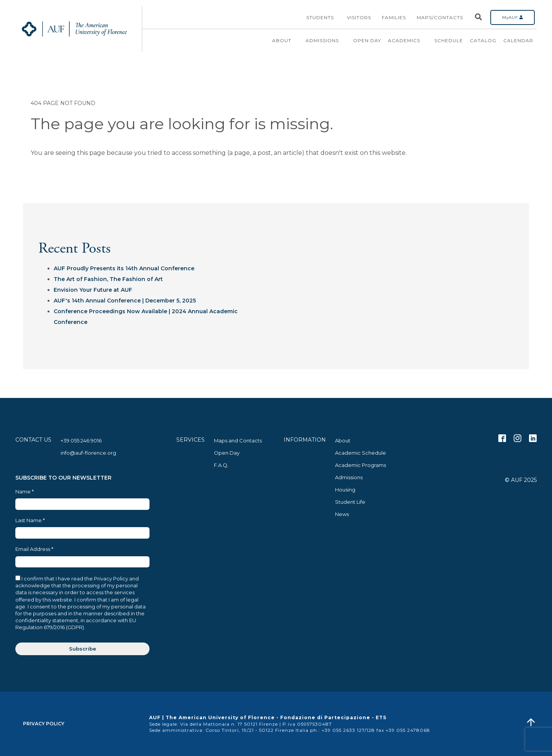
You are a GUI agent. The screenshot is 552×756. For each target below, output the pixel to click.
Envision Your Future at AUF (93, 290)
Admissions (326, 41)
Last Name (30, 520)
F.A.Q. (221, 465)
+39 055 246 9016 (81, 440)
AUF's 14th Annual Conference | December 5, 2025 (125, 301)
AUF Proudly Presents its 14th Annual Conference (124, 268)
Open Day (367, 40)
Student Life (350, 502)
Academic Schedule (361, 453)
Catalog (483, 40)
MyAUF (513, 17)
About (285, 41)
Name (25, 492)
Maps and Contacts (238, 440)
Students (320, 17)
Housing (345, 490)
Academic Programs (361, 465)
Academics (408, 41)
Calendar (518, 40)
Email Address (34, 549)
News (342, 514)
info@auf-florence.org (88, 453)
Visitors (359, 17)
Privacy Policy (44, 724)
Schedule (449, 40)
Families (394, 17)
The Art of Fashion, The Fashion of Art (108, 279)
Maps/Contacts (440, 17)
